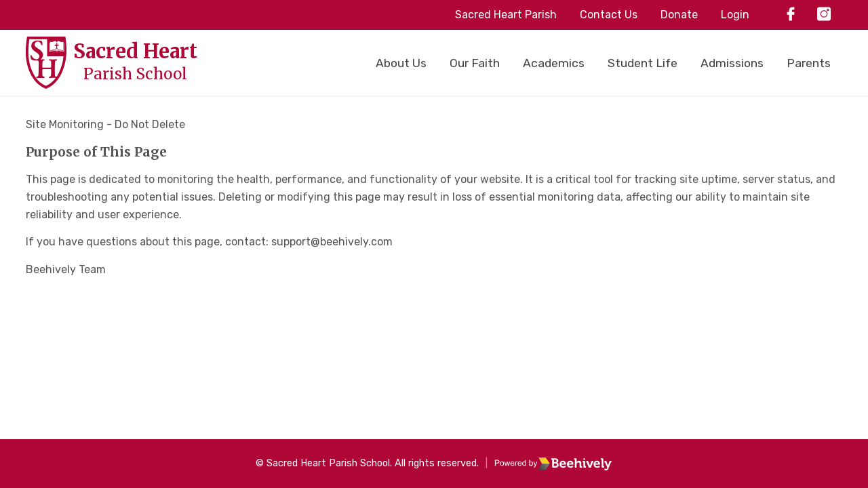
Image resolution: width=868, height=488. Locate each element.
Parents (809, 63)
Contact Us (609, 15)
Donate (679, 15)
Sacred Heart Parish (506, 15)
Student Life (643, 63)
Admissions (732, 63)
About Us (401, 63)
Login (735, 15)
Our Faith (475, 63)
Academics (554, 63)
